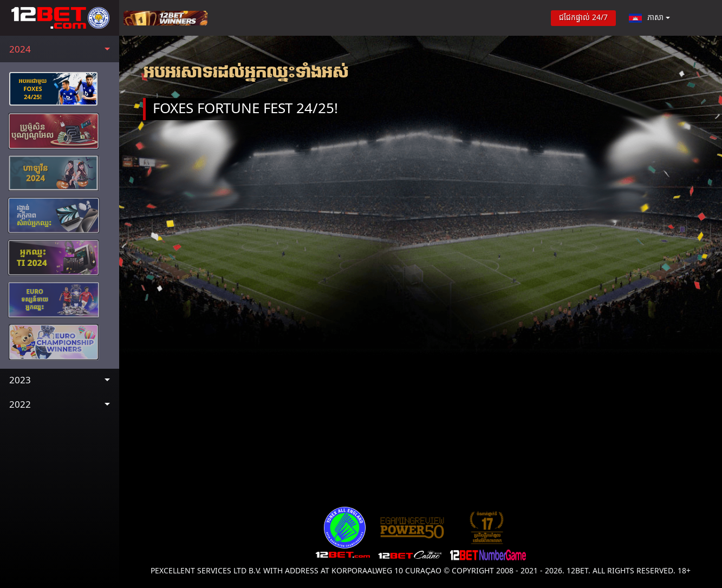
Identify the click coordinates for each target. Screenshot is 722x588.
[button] (60, 50)
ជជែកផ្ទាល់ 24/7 (583, 18)
